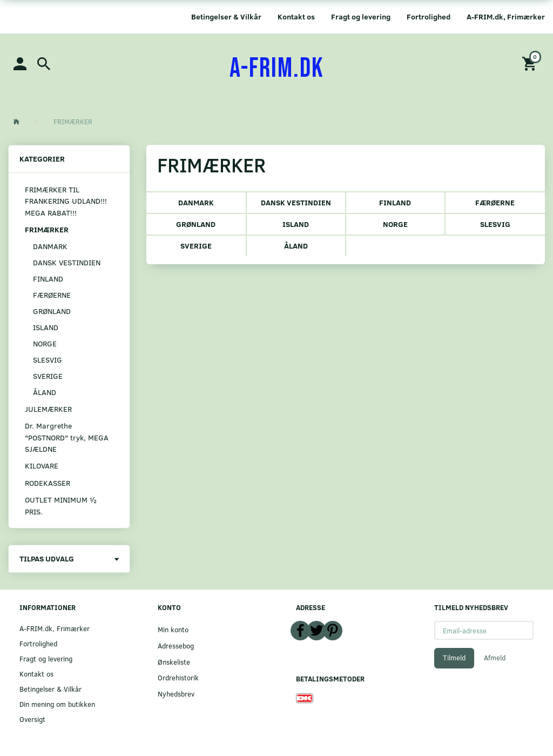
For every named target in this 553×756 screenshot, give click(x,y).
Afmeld (495, 658)
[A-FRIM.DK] (277, 69)
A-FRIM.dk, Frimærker (506, 16)
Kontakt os (296, 16)
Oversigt (32, 719)
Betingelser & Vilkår (226, 16)
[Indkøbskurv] (531, 63)
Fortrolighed (429, 16)
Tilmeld (454, 658)
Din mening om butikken (57, 704)
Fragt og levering (361, 16)
